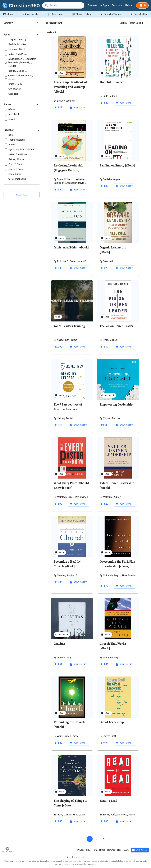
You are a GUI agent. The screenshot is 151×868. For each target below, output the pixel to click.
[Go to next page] (110, 839)
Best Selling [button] (136, 23)
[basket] (142, 5)
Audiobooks (31, 14)
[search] (67, 5)
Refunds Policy (114, 850)
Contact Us (140, 850)
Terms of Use (99, 850)
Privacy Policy (84, 850)
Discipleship (55, 14)
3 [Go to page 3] (103, 839)
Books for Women (111, 14)
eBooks (9, 14)
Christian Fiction (82, 14)
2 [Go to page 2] (96, 839)
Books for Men (139, 14)
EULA (126, 850)
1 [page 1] (90, 839)
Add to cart (78, 108)
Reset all (22, 195)
